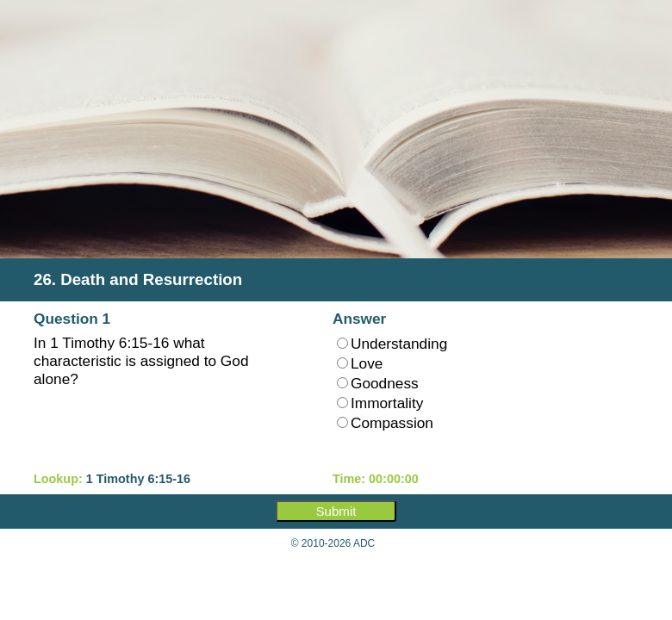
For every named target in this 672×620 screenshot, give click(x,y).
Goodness (378, 383)
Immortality (380, 403)
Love (360, 363)
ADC (364, 543)
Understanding (392, 344)
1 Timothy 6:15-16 (138, 479)
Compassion (385, 423)
